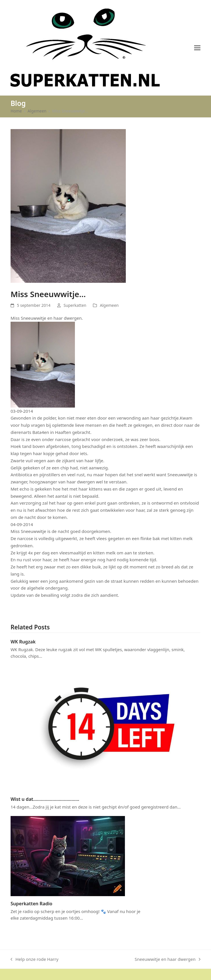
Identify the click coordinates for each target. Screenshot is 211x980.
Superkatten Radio (31, 904)
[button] (197, 48)
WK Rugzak (23, 642)
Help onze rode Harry (34, 960)
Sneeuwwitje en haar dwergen (168, 960)
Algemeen (109, 305)
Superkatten (75, 305)
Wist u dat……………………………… (45, 799)
